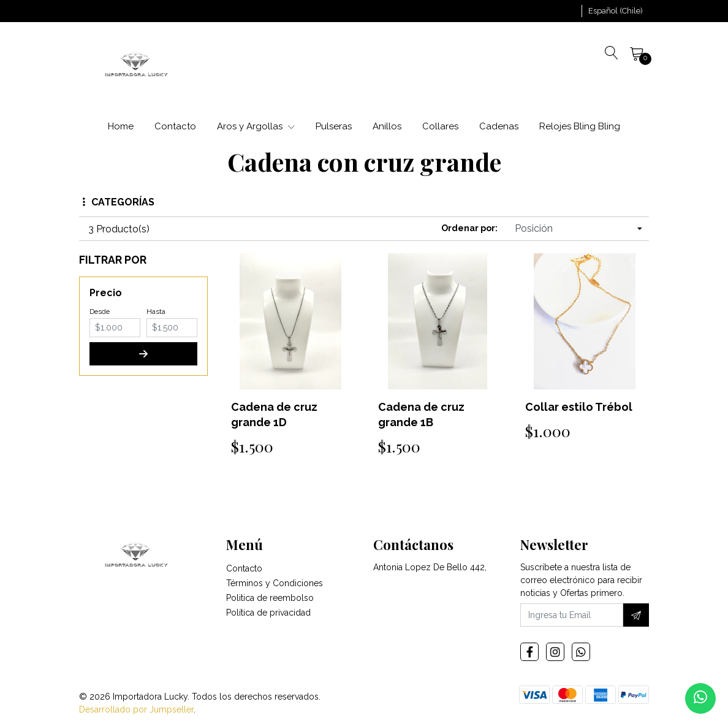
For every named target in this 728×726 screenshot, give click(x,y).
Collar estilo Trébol (579, 407)
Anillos (387, 126)
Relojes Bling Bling (580, 126)
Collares (440, 126)
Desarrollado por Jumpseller (136, 709)
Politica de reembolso (270, 598)
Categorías (119, 202)
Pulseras (334, 126)
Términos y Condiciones (275, 583)
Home (121, 126)
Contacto (175, 126)
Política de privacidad (268, 613)
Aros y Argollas (256, 126)
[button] (616, 11)
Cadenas (499, 126)
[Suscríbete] (636, 615)
